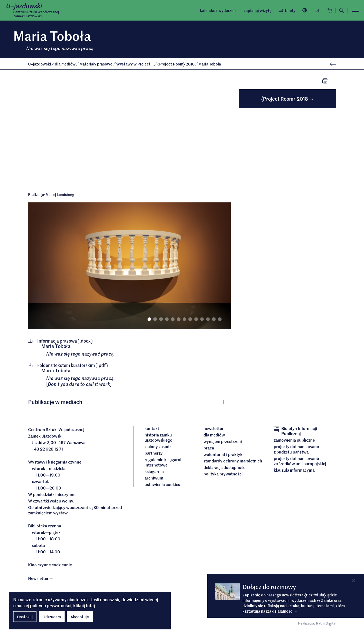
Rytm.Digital (326, 623)
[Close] (354, 581)
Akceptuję (80, 617)
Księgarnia (155, 471)
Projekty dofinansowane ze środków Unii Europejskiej (300, 461)
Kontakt (152, 428)
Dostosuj (25, 617)
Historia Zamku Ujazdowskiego (158, 437)
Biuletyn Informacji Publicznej (295, 431)
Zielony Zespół (158, 446)
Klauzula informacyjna (294, 470)
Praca (209, 448)
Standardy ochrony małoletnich (233, 461)
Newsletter (213, 428)
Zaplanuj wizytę (257, 10)
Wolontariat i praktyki (223, 454)
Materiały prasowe (96, 64)
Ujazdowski (40, 64)
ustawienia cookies (162, 484)
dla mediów (66, 64)
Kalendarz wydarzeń (218, 10)
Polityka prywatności (223, 474)
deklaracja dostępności (225, 467)
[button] (129, 402)
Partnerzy (154, 453)
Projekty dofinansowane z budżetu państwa (296, 449)
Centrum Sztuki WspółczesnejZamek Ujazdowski (36, 14)
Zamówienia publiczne (294, 440)
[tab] (129, 402)
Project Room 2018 (176, 64)
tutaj (90, 605)
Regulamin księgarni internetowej (163, 462)
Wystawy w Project (135, 64)
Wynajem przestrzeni (223, 441)
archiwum (154, 478)
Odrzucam (52, 617)
